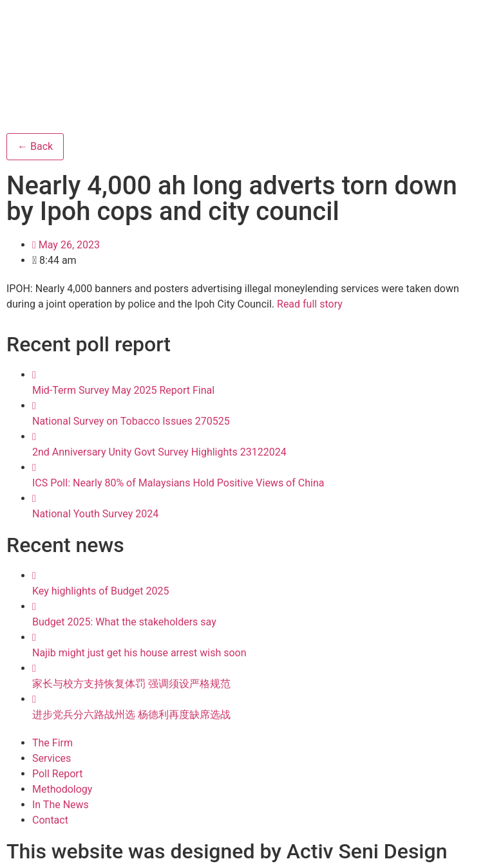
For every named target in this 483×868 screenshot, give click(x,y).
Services (52, 758)
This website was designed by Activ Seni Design (227, 851)
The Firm (52, 743)
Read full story (310, 304)
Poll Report (57, 774)
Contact (50, 820)
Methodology (62, 789)
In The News (61, 805)
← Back (35, 146)
